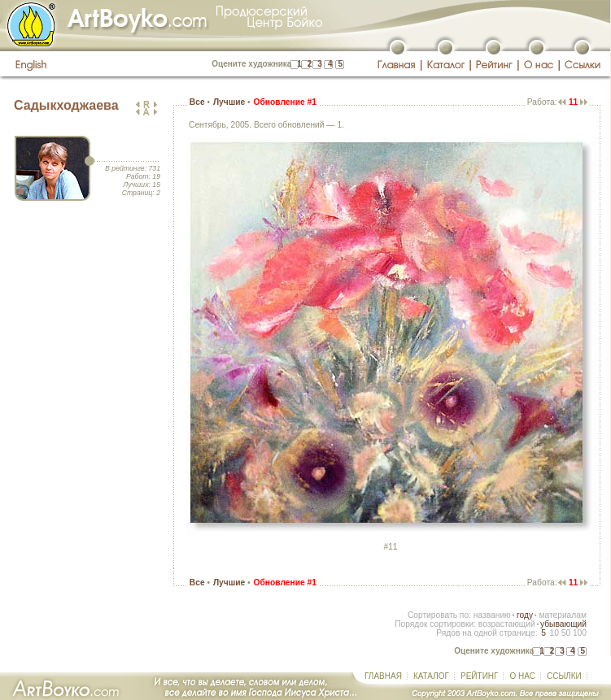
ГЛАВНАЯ (383, 676)
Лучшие (229, 102)
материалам (563, 615)
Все (197, 102)
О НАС (522, 676)
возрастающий (507, 624)
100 (580, 633)
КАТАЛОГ (431, 676)
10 (554, 633)
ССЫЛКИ (564, 676)
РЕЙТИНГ (479, 676)
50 (566, 633)
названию (492, 615)
